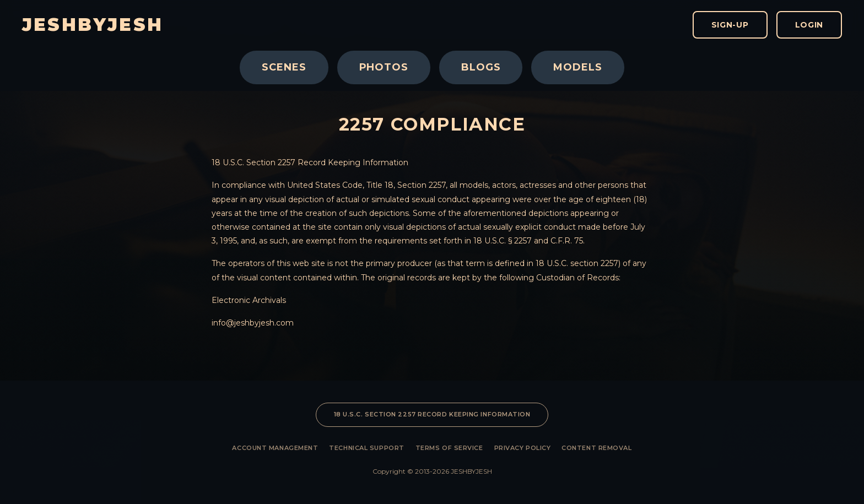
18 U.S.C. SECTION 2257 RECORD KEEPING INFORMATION (432, 414)
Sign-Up (730, 25)
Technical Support (366, 448)
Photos (384, 67)
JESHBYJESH (93, 25)
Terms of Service (449, 448)
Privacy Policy (523, 448)
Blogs (481, 67)
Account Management (275, 448)
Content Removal (596, 448)
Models (577, 67)
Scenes (284, 67)
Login (809, 25)
